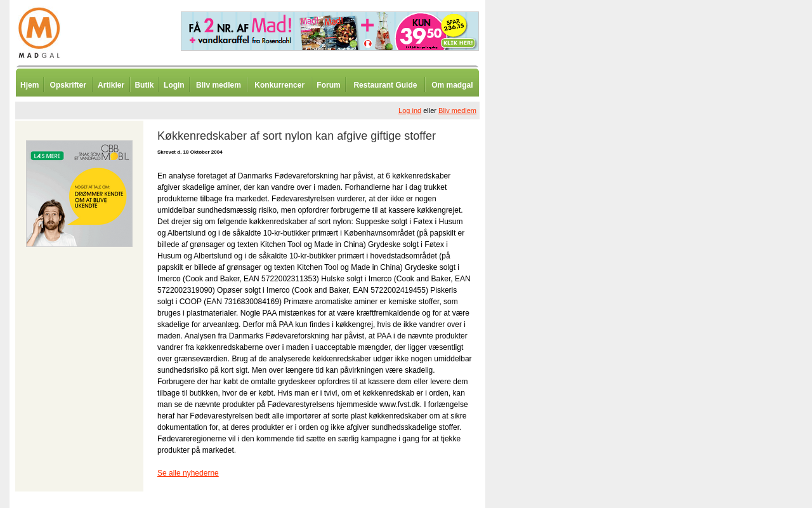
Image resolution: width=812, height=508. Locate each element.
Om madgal (452, 85)
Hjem (29, 85)
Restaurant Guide (385, 85)
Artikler (111, 85)
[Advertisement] (552, 314)
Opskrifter (68, 85)
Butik (144, 85)
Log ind (410, 110)
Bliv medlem (219, 85)
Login (174, 85)
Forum (328, 85)
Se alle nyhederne (188, 473)
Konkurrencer (279, 85)
